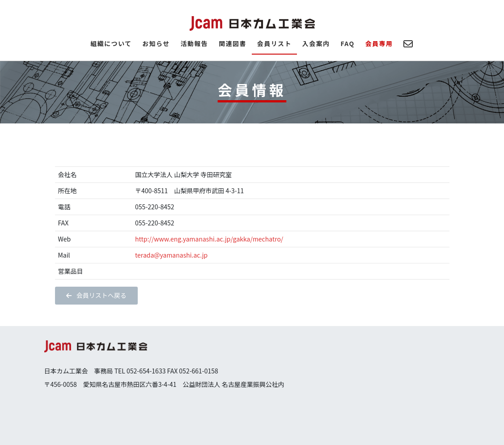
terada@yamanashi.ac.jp (171, 255)
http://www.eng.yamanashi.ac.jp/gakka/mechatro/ (209, 239)
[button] (96, 296)
